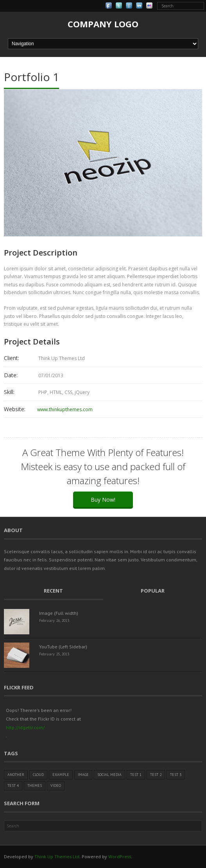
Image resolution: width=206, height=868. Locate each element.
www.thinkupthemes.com (65, 409)
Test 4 (13, 785)
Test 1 (136, 775)
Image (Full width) (59, 613)
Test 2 (156, 775)
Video (56, 785)
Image (83, 775)
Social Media (109, 775)
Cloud (38, 775)
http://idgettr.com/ (25, 727)
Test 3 (176, 775)
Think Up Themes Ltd (57, 856)
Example (61, 775)
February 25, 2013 (54, 654)
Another (16, 775)
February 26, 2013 (54, 620)
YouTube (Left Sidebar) (63, 647)
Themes (35, 785)
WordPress (120, 856)
